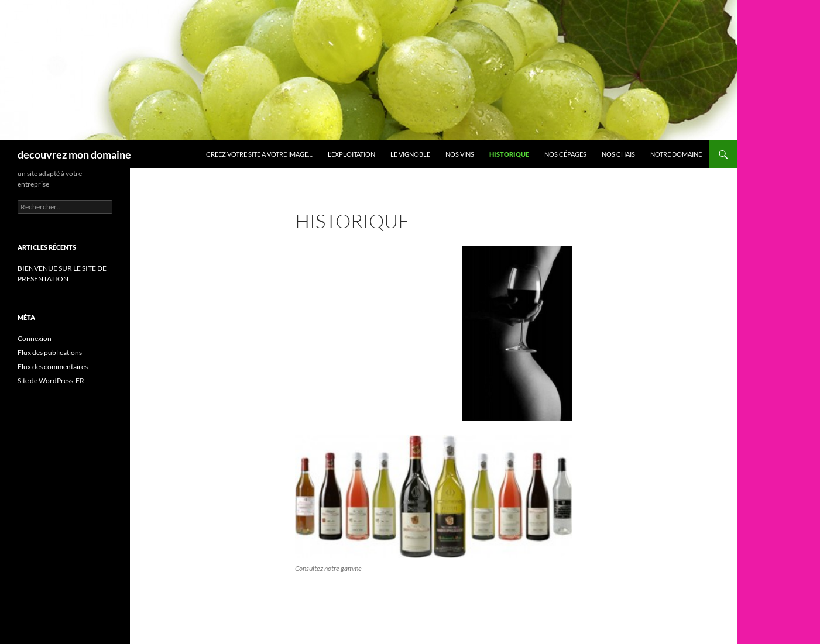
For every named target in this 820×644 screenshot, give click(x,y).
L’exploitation (351, 154)
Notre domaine (676, 154)
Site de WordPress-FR (51, 380)
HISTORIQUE (509, 154)
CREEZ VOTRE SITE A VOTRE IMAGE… (259, 154)
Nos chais (618, 154)
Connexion (35, 338)
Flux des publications (50, 352)
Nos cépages (565, 154)
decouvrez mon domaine (74, 154)
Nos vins (460, 154)
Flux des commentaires (53, 366)
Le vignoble (410, 154)
